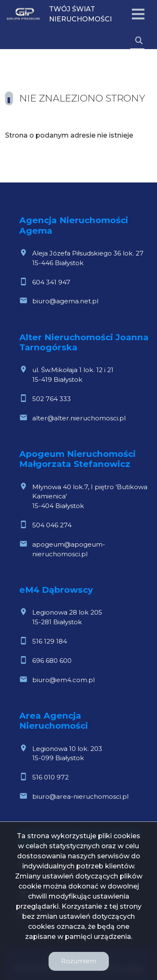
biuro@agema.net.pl (65, 301)
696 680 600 (52, 661)
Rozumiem (79, 961)
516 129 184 (50, 641)
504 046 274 (52, 525)
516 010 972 (50, 777)
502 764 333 (51, 399)
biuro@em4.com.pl (63, 680)
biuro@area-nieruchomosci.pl (80, 796)
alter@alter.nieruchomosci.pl (79, 418)
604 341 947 (51, 282)
